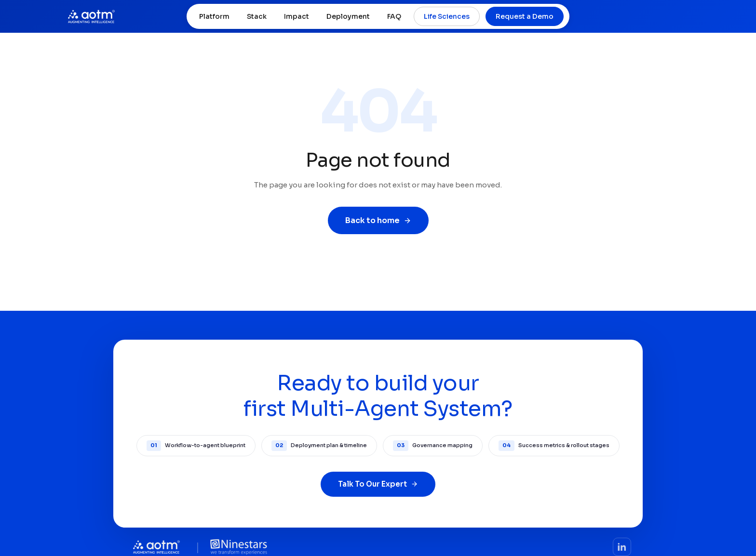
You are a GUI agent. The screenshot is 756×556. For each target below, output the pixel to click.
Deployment (348, 16)
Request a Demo (525, 16)
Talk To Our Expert (378, 484)
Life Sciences (447, 16)
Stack (257, 16)
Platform (214, 16)
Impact (297, 16)
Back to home (378, 220)
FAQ (394, 16)
